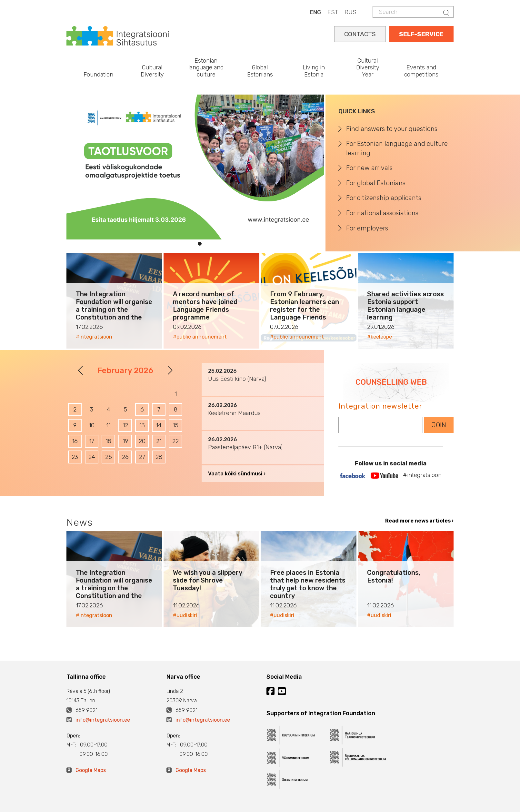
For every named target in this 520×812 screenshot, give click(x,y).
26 (125, 457)
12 (125, 425)
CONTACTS (360, 34)
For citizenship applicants (384, 198)
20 (142, 441)
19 (125, 441)
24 (92, 457)
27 (142, 457)
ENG (315, 12)
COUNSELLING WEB (391, 382)
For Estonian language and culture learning (397, 148)
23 (75, 457)
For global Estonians (376, 183)
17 (92, 441)
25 (109, 457)
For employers (367, 228)
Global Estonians (260, 71)
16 (75, 441)
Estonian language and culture (206, 68)
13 (142, 425)
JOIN (439, 425)
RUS (350, 12)
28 (159, 457)
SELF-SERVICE (421, 34)
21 (159, 441)
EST (333, 12)
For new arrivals (369, 168)
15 (175, 425)
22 (175, 441)
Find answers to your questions (392, 129)
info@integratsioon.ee (103, 720)
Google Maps (91, 770)
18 (108, 441)
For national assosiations (382, 213)
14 (159, 425)
